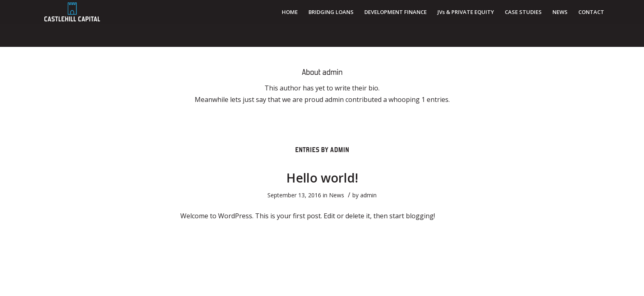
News (337, 195)
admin (368, 195)
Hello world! (322, 178)
